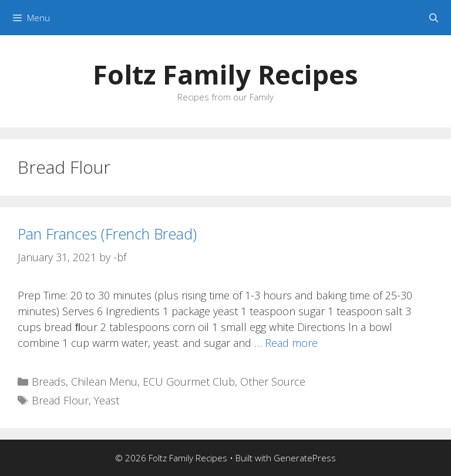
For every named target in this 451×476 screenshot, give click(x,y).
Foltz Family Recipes (225, 74)
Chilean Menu (104, 382)
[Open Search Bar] (434, 18)
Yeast (107, 400)
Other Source (273, 382)
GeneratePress (305, 458)
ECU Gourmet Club (189, 382)
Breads (49, 382)
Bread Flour (60, 400)
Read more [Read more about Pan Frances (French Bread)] (291, 343)
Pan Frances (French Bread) (107, 234)
